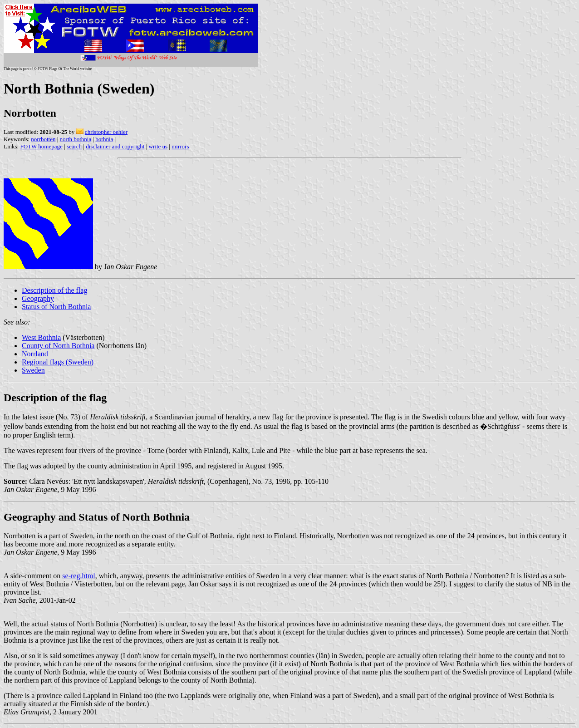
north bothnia (76, 139)
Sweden (33, 370)
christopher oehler (106, 132)
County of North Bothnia (58, 346)
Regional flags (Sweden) (58, 362)
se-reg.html (79, 576)
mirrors (180, 146)
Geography (38, 298)
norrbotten (43, 139)
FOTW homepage (41, 146)
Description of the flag (54, 290)
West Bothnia (41, 337)
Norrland (35, 354)
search (74, 146)
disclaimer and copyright (115, 146)
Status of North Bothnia (56, 307)
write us (158, 146)
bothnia (104, 139)
